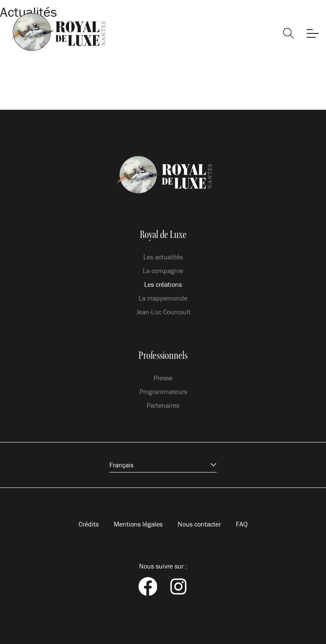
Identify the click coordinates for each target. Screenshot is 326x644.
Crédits (89, 524)
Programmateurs (163, 391)
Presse (163, 378)
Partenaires (163, 405)
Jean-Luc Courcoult (163, 312)
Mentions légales (138, 524)
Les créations (163, 284)
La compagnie (163, 271)
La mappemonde (163, 298)
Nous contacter (199, 524)
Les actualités (163, 257)
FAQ (242, 524)
